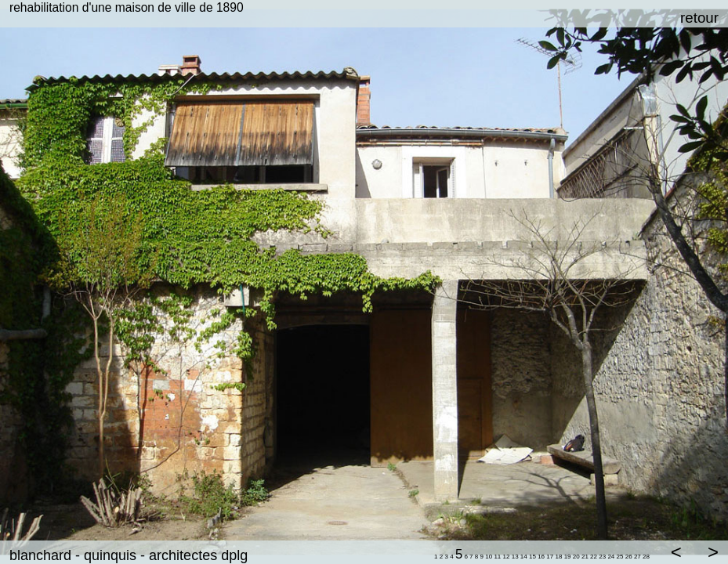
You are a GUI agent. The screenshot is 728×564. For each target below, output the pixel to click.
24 (611, 557)
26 (629, 557)
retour (699, 18)
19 (568, 557)
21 (585, 557)
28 (646, 557)
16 (541, 557)
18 (559, 557)
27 (637, 557)
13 (515, 557)
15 (532, 557)
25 (620, 557)
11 (497, 557)
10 (489, 557)
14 (524, 557)
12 (507, 557)
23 (602, 557)
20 (576, 557)
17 (550, 557)
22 (594, 557)
